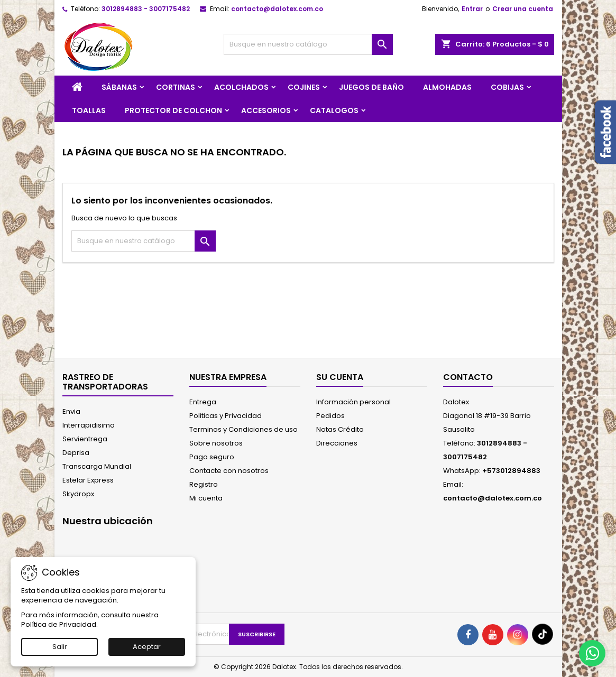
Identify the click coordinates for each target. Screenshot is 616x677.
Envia (71, 411)
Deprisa (76, 453)
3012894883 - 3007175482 (146, 9)
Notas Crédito (340, 429)
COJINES (304, 87)
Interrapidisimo (89, 425)
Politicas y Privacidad (226, 416)
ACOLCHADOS (241, 87)
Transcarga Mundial (97, 466)
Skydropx (78, 494)
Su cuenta (340, 377)
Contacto (468, 377)
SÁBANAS (119, 87)
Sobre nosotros (216, 443)
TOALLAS (89, 110)
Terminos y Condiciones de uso (243, 429)
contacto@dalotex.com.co (277, 9)
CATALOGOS (334, 110)
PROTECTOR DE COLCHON (173, 110)
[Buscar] (308, 44)
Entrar (472, 9)
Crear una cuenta (523, 9)
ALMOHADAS (447, 87)
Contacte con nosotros (229, 471)
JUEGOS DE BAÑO (371, 87)
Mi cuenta (206, 498)
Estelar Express (88, 480)
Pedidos (330, 416)
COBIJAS (507, 87)
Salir (60, 647)
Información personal (353, 402)
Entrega (203, 402)
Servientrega (85, 439)
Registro (204, 484)
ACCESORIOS (266, 110)
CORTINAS (176, 87)
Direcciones (337, 443)
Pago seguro (212, 457)
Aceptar (147, 647)
